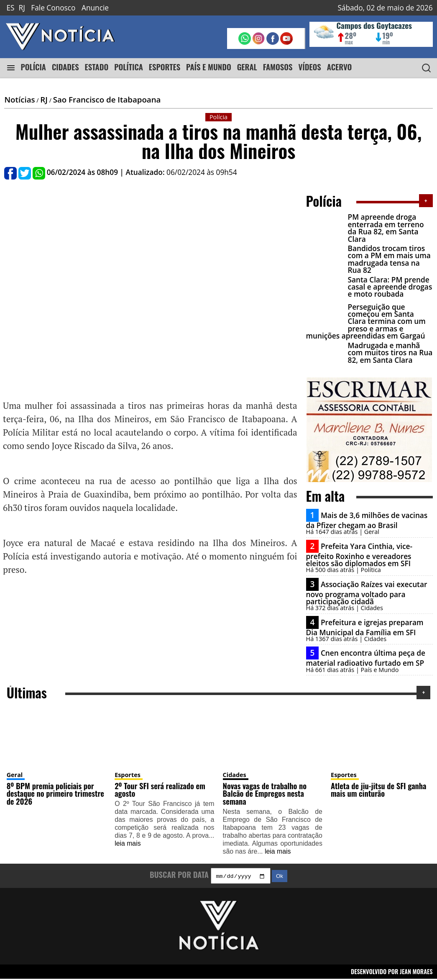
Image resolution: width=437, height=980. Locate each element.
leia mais (128, 843)
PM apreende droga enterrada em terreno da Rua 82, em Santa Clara (386, 228)
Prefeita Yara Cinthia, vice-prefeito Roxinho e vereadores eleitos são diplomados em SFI (359, 554)
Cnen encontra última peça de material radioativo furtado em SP (366, 658)
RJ (22, 8)
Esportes (128, 775)
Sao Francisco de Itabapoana (107, 99)
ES (10, 8)
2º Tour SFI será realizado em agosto (160, 790)
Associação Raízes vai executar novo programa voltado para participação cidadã (367, 593)
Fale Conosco (53, 8)
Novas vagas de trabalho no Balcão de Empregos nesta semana (265, 793)
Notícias (19, 99)
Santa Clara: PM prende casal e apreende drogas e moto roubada (390, 287)
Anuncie (95, 8)
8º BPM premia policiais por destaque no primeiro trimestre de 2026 (55, 793)
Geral (15, 775)
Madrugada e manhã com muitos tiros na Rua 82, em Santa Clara (390, 353)
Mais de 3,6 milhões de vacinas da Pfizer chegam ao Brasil (367, 520)
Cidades (235, 775)
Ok (280, 877)
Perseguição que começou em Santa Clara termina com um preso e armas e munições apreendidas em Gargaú (366, 322)
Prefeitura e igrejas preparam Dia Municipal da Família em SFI (365, 627)
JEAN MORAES (416, 972)
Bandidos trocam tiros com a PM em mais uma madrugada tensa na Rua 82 (389, 259)
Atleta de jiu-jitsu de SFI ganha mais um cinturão (378, 790)
